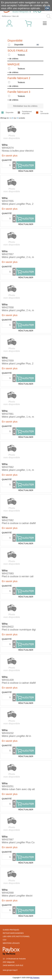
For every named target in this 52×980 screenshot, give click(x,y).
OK (47, 8)
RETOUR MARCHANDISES (13, 933)
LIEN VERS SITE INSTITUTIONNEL (16, 937)
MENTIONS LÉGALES (11, 943)
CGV (5, 940)
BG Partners (35, 978)
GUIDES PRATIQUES (11, 930)
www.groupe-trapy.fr (10, 970)
